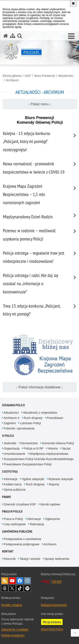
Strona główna (12, 76)
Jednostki (10, 443)
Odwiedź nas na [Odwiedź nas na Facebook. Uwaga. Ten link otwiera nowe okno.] (20, 581)
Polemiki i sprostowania (19, 428)
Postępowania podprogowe (22, 544)
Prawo (7, 497)
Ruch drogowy (33, 418)
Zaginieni (10, 423)
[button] (71, 36)
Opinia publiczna (15, 490)
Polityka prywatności (13, 635)
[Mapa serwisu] (13, 36)
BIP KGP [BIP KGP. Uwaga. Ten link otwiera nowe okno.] (57, 582)
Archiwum (12, 80)
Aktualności (66, 76)
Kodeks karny (13, 484)
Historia (53, 448)
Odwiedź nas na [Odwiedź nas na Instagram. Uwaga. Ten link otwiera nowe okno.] (27, 581)
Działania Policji (13, 405)
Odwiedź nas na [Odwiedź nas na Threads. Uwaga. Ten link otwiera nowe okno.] (5, 588)
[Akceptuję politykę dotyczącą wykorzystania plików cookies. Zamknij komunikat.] (73, 3)
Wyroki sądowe (50, 504)
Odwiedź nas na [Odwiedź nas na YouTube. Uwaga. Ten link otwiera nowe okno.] (12, 581)
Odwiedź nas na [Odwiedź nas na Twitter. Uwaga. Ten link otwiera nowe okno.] (12, 588)
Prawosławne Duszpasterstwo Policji (28, 464)
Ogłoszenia (52, 519)
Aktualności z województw (40, 413)
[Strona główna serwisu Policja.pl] (6, 36)
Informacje (11, 479)
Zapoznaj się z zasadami (15, 629)
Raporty (54, 484)
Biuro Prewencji (45, 76)
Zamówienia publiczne (17, 531)
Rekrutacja (37, 524)
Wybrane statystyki (61, 479)
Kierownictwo (29, 443)
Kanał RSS (5, 581)
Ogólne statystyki (33, 479)
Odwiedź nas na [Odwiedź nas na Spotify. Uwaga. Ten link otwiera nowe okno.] (27, 588)
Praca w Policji (12, 511)
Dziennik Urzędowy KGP (20, 504)
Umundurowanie (15, 454)
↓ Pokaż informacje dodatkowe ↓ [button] (40, 387)
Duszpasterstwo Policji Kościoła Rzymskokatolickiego (39, 459)
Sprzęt (66, 448)
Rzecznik (10, 559)
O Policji (8, 436)
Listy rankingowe (15, 524)
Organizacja (12, 448)
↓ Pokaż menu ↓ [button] (40, 104)
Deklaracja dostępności (54, 605)
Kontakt (8, 551)
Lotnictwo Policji (30, 423)
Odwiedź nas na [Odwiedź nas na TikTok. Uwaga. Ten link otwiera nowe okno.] (20, 588)
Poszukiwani (55, 418)
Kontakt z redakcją (12, 605)
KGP (28, 76)
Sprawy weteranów (57, 559)
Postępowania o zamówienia (22, 539)
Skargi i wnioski (30, 559)
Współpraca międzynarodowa (49, 454)
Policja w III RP (33, 448)
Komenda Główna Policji (58, 443)
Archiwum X (12, 418)
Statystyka (10, 472)
